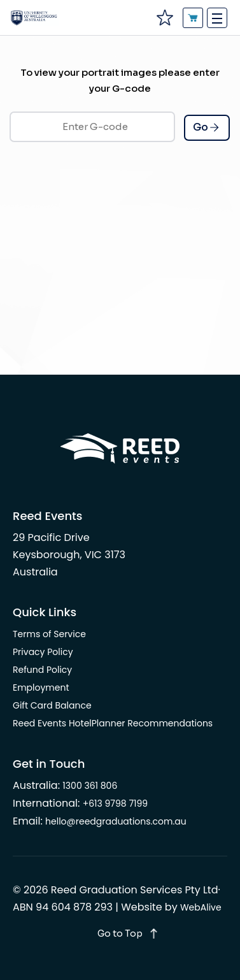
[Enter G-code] (92, 127)
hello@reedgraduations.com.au (116, 821)
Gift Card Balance (52, 705)
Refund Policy (42, 670)
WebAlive (201, 907)
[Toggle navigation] (217, 18)
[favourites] (164, 18)
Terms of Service (49, 634)
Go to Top (120, 933)
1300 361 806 (90, 786)
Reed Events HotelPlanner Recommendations (113, 723)
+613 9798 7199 (116, 803)
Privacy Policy (43, 652)
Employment (41, 688)
